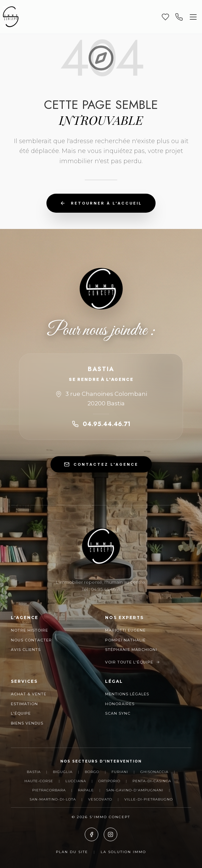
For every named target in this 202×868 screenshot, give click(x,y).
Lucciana (76, 781)
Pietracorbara (49, 790)
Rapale (86, 790)
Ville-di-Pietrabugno (149, 799)
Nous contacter (31, 640)
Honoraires (120, 704)
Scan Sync (118, 713)
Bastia (34, 772)
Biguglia (63, 772)
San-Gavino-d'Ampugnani (135, 790)
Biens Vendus (27, 723)
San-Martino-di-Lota (53, 799)
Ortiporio (109, 781)
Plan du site (72, 852)
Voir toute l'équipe (133, 662)
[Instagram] (110, 834)
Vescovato (100, 799)
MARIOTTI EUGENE (125, 630)
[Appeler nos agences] (179, 17)
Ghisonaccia (154, 772)
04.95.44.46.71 (101, 424)
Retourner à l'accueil (101, 203)
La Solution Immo (123, 852)
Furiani (120, 772)
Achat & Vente (29, 694)
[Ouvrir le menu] (193, 17)
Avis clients (26, 650)
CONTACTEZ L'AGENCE (101, 464)
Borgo (92, 772)
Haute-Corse (39, 781)
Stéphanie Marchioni (131, 650)
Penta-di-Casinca (152, 781)
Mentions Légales (127, 694)
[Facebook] (92, 834)
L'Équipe (21, 713)
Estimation (24, 704)
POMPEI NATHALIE (125, 640)
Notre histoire (29, 630)
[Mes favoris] (165, 17)
